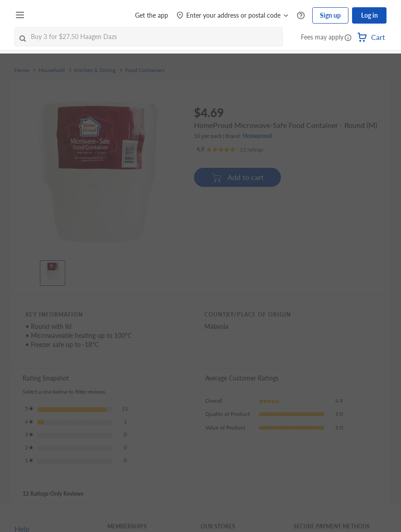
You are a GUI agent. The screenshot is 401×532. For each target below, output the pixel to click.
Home (22, 70)
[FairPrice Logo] (54, 15)
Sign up (330, 15)
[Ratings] (230, 150)
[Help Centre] (301, 16)
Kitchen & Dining (95, 70)
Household (52, 70)
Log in (370, 15)
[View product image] (53, 271)
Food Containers (145, 70)
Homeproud (257, 136)
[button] (348, 38)
